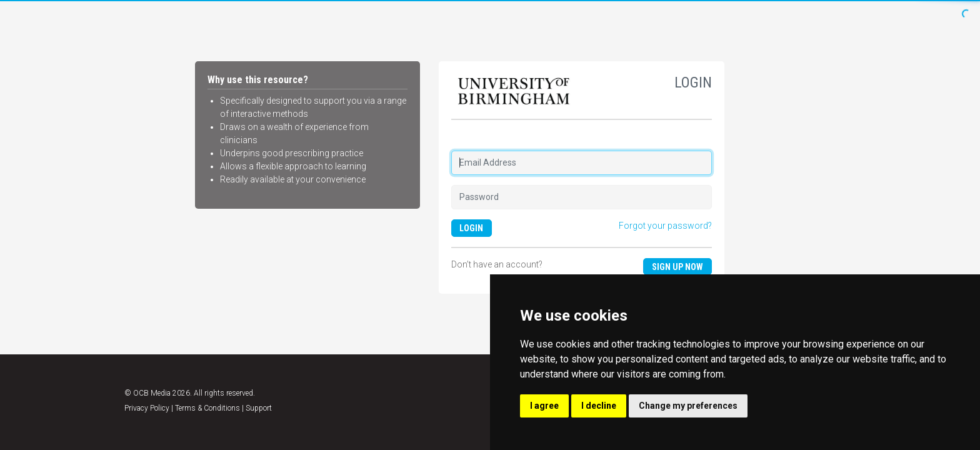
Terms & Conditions (207, 408)
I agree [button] (544, 406)
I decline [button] (599, 406)
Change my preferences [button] (688, 406)
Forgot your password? (665, 226)
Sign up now (677, 267)
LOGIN (471, 228)
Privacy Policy (147, 408)
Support (259, 408)
